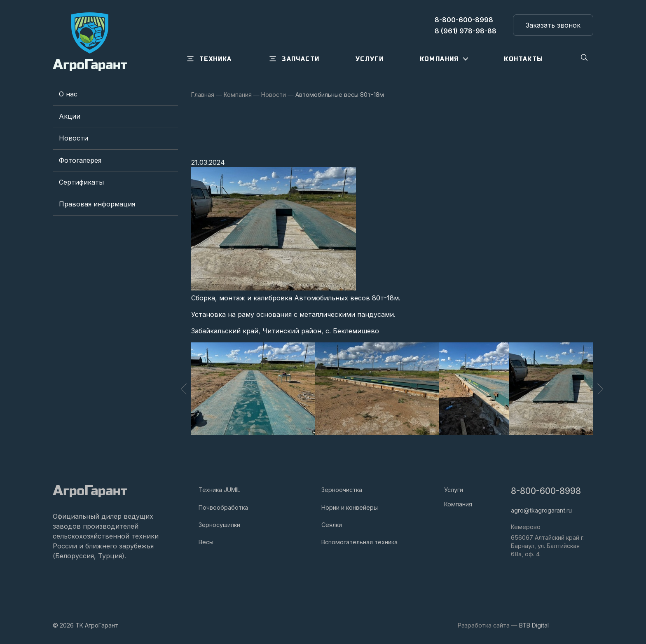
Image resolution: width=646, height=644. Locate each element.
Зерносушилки (219, 525)
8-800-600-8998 (546, 491)
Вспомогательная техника (359, 542)
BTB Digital (534, 625)
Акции (70, 116)
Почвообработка (223, 507)
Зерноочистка (342, 490)
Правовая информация (97, 204)
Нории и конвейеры (350, 507)
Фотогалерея (80, 160)
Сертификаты (81, 182)
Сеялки (332, 525)
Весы (206, 542)
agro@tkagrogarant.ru (541, 510)
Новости (74, 138)
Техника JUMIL (220, 490)
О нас (68, 94)
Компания (458, 504)
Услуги (454, 490)
